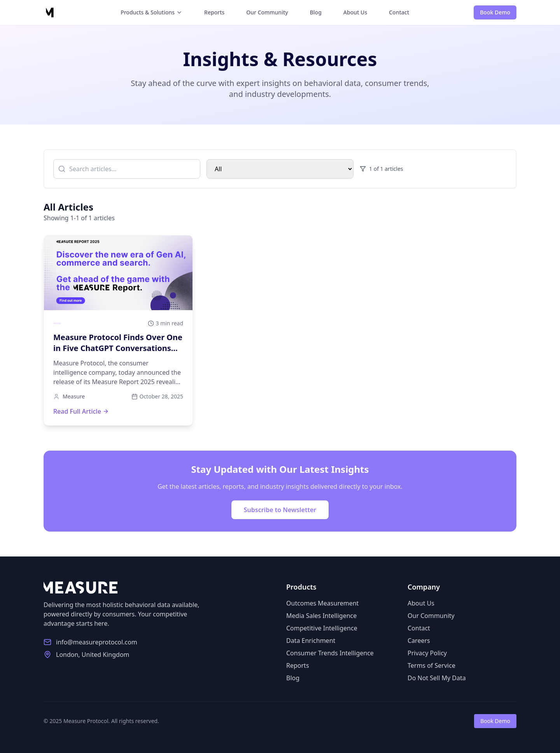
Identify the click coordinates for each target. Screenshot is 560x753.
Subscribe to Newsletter (280, 510)
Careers (419, 641)
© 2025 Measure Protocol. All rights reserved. (101, 721)
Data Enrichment (311, 641)
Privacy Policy (427, 653)
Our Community (267, 12)
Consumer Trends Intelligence (330, 653)
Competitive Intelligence (322, 628)
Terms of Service (431, 665)
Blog (316, 12)
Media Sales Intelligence (321, 616)
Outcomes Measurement (322, 603)
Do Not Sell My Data (437, 678)
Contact (399, 12)
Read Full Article (81, 411)
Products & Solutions (151, 12)
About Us (355, 12)
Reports (214, 12)
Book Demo (495, 12)
